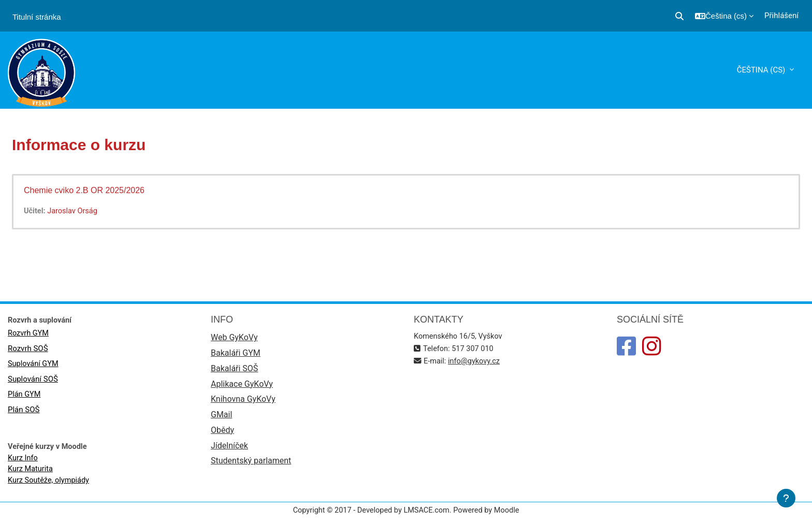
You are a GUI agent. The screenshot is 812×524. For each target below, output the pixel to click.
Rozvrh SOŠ (28, 350)
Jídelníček (229, 449)
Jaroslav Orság (74, 211)
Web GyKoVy (234, 338)
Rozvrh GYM (29, 334)
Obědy (222, 433)
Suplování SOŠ (33, 381)
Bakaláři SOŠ (234, 370)
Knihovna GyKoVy (243, 402)
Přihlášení (781, 16)
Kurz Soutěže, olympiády (50, 483)
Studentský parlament (251, 465)
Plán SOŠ (24, 412)
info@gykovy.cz (476, 362)
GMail (221, 418)
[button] (679, 16)
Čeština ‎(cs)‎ (762, 70)
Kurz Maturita (31, 472)
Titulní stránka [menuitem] (37, 17)
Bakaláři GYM (236, 354)
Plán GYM (25, 396)
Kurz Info (23, 460)
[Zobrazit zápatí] (786, 498)
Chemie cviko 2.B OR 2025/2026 (84, 190)
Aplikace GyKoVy (242, 386)
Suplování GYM (34, 365)
